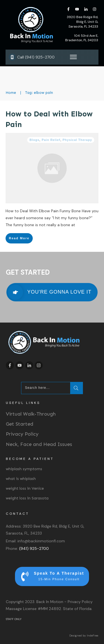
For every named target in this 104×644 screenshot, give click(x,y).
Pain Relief (51, 140)
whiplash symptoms (24, 469)
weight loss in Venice (25, 488)
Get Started (20, 424)
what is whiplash (21, 479)
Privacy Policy (22, 434)
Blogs (34, 140)
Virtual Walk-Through (31, 414)
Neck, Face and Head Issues (39, 444)
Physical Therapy (78, 140)
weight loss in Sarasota (27, 498)
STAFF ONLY (14, 619)
